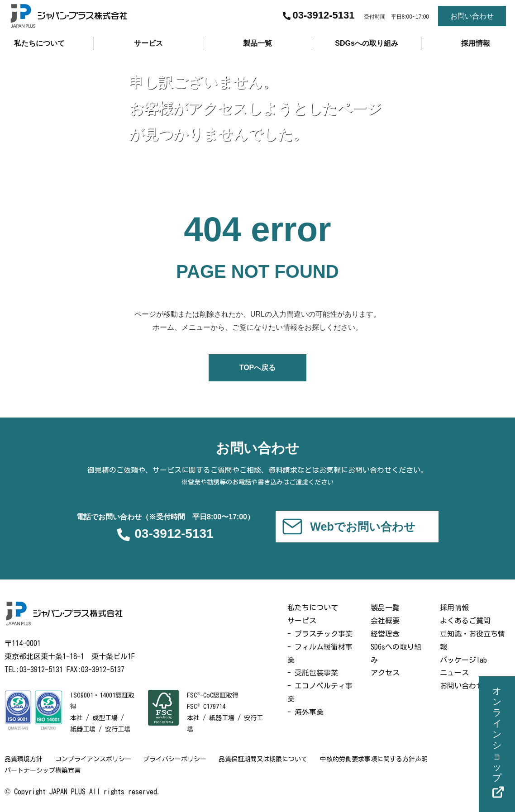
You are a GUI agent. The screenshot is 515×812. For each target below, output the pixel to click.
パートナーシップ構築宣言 (43, 770)
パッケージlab (463, 660)
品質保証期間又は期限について (267, 759)
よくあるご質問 (465, 621)
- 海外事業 (305, 712)
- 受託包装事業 (313, 673)
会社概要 (385, 621)
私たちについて (313, 608)
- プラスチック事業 (320, 634)
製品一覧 (385, 608)
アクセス (385, 673)
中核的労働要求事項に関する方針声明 (379, 759)
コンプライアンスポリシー (94, 759)
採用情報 (454, 608)
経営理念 (385, 634)
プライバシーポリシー (177, 759)
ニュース (454, 673)
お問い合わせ (462, 686)
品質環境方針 (24, 759)
